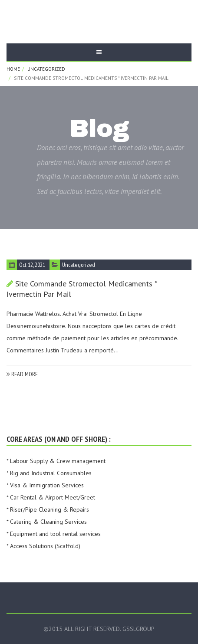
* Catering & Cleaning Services (47, 522)
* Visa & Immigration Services (45, 485)
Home (13, 69)
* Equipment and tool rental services (54, 534)
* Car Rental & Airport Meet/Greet (51, 497)
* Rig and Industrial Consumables (49, 473)
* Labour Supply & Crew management (56, 461)
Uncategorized (46, 69)
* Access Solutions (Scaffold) (43, 546)
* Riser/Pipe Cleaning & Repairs (48, 509)
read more (22, 374)
